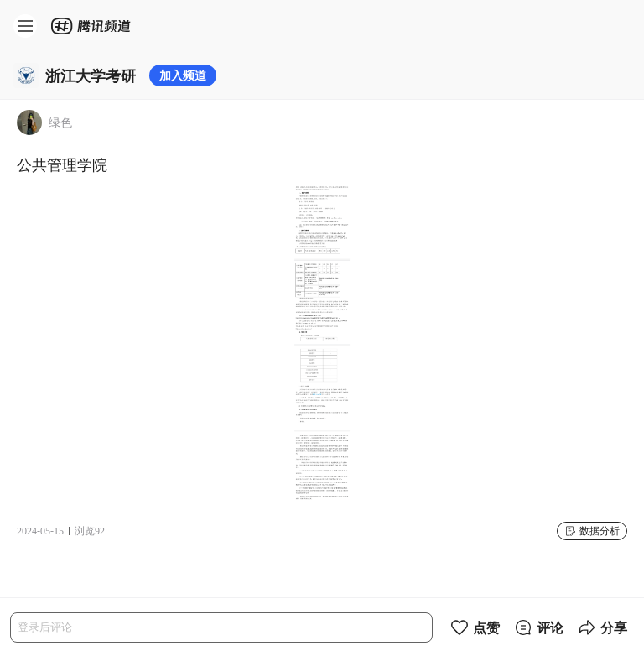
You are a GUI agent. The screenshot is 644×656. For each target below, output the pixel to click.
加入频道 (183, 75)
